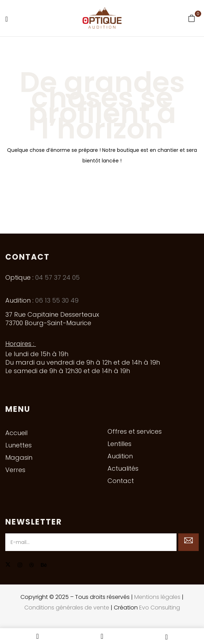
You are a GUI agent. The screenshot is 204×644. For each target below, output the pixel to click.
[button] (192, 18)
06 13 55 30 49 (57, 300)
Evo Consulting (160, 608)
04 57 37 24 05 (57, 277)
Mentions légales (157, 597)
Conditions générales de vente (67, 608)
